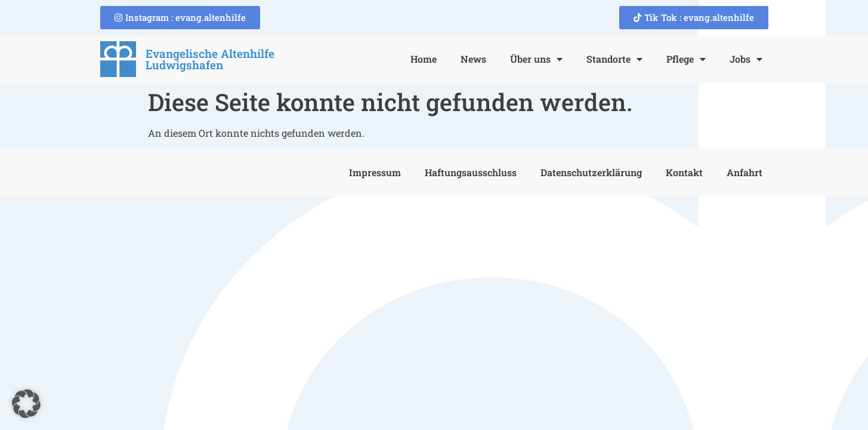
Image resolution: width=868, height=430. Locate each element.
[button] (26, 404)
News (473, 59)
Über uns (536, 59)
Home (424, 59)
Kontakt (684, 172)
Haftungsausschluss (471, 172)
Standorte (614, 59)
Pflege (686, 59)
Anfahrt (745, 172)
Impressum (375, 172)
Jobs (746, 59)
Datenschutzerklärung (591, 172)
